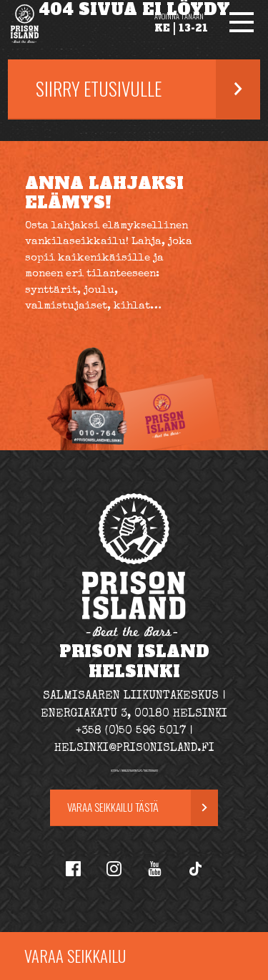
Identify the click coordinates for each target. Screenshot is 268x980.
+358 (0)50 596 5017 (131, 732)
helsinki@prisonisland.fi (134, 749)
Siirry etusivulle (99, 88)
